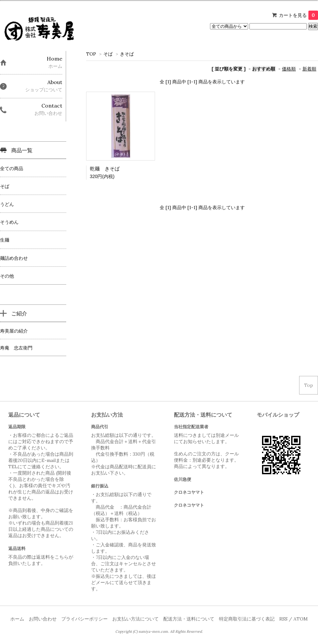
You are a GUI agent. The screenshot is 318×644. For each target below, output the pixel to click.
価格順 (289, 69)
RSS (283, 619)
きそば (127, 54)
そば (108, 54)
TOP (91, 54)
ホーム (17, 619)
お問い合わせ (43, 619)
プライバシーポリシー (84, 619)
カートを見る (298, 15)
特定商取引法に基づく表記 (247, 619)
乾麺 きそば (105, 169)
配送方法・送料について (189, 619)
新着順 (309, 69)
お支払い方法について (135, 619)
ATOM (301, 619)
